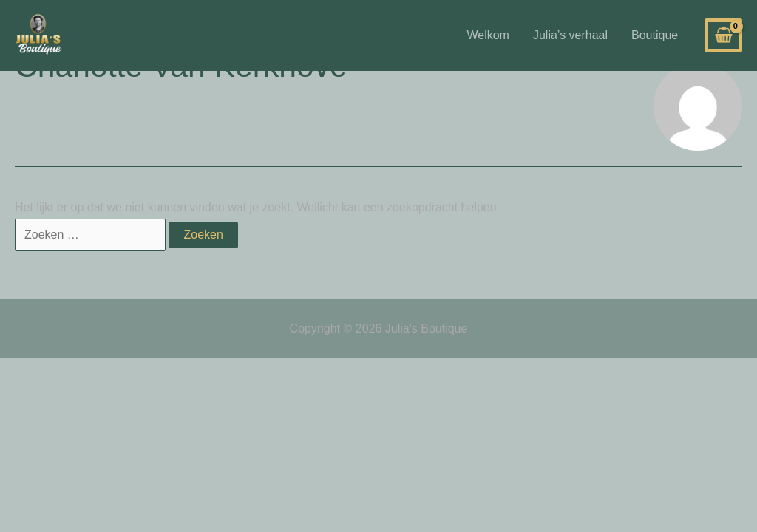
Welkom (488, 35)
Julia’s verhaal (570, 35)
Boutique (655, 35)
